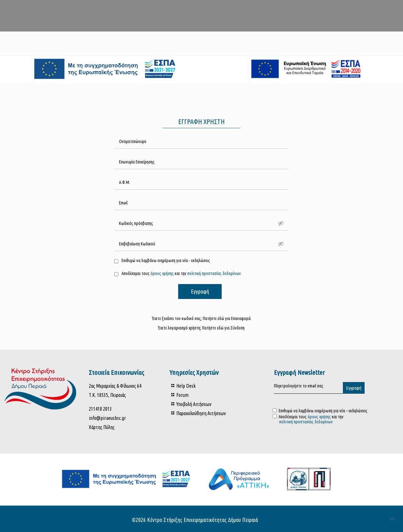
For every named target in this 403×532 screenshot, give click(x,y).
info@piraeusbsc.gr (107, 418)
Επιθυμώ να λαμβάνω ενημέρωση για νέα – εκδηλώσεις (320, 411)
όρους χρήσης (162, 273)
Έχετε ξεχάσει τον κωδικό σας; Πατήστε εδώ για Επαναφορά (201, 318)
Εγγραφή (200, 291)
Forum (182, 395)
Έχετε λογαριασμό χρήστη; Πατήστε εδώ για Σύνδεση (201, 328)
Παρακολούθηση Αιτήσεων (201, 413)
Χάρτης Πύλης (102, 427)
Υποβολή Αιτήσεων (194, 404)
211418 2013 (100, 409)
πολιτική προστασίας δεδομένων (214, 273)
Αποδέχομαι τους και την (326, 419)
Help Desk (186, 386)
